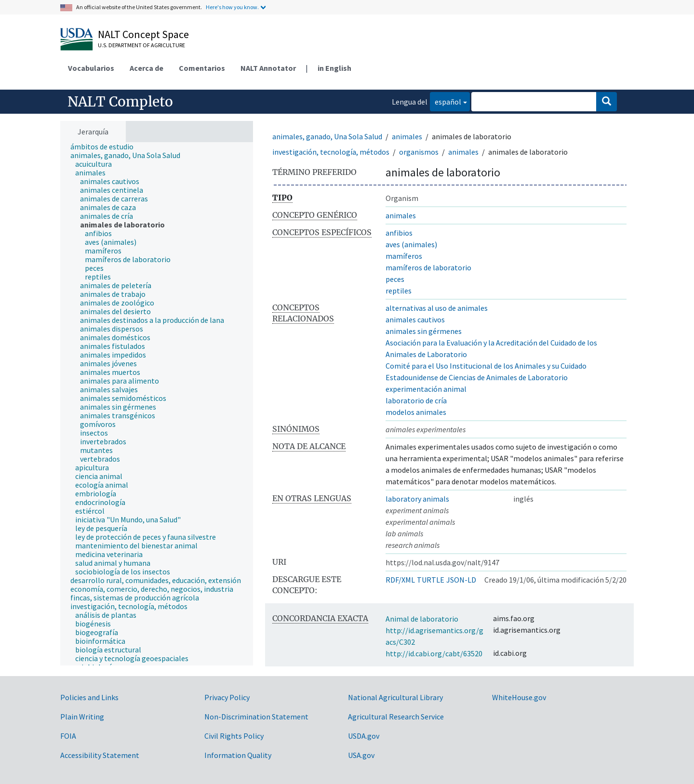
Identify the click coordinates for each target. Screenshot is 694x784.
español (446, 101)
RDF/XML (400, 580)
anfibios (399, 233)
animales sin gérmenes (424, 331)
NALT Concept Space (143, 34)
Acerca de (147, 68)
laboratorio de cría (416, 400)
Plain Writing (82, 717)
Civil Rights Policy (234, 736)
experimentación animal (426, 389)
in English (334, 68)
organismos (419, 152)
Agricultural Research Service (396, 717)
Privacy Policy (227, 697)
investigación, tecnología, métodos (331, 152)
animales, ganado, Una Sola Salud (327, 136)
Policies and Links (89, 697)
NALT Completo (120, 102)
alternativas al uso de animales (437, 308)
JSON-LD (461, 580)
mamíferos (404, 256)
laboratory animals (417, 499)
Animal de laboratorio (422, 619)
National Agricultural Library (395, 697)
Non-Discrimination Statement (256, 717)
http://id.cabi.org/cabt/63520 (434, 653)
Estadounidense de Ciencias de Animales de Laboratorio (477, 377)
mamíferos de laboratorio (428, 267)
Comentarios (202, 68)
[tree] (157, 404)
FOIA (68, 736)
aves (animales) (411, 244)
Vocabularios (91, 68)
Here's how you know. (232, 7)
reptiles (399, 291)
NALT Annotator (268, 68)
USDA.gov (364, 736)
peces (395, 279)
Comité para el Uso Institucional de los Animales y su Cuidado (486, 366)
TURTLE (431, 580)
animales (407, 136)
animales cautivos (415, 319)
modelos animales (416, 412)
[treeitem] (106, 146)
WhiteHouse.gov (519, 697)
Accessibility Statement (100, 755)
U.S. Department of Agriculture (141, 45)
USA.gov (361, 755)
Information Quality (238, 755)
